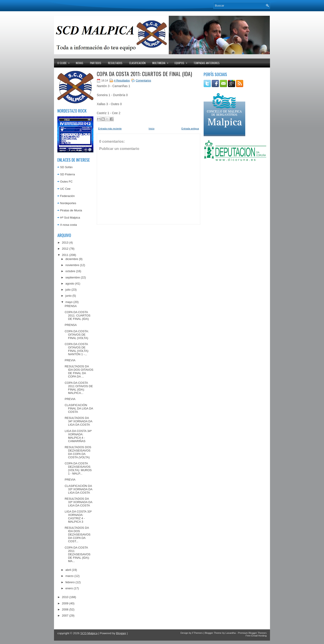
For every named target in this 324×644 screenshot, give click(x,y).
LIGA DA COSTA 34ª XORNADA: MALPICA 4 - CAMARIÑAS (78, 436)
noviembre (72, 265)
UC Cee (65, 189)
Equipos (182, 62)
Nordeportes (68, 203)
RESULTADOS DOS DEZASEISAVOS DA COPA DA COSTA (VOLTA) (78, 452)
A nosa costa (68, 225)
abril (68, 570)
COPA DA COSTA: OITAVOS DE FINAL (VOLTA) (77, 335)
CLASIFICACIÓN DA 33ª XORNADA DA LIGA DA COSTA (78, 489)
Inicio (152, 129)
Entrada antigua (190, 129)
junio (69, 296)
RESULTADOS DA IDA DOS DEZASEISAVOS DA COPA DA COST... (77, 534)
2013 (65, 243)
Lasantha (231, 633)
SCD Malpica (89, 633)
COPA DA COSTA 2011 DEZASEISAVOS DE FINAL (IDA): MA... (77, 554)
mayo (69, 302)
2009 (65, 603)
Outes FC (66, 182)
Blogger (121, 633)
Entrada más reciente (110, 129)
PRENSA (71, 306)
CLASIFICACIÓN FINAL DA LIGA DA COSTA (79, 408)
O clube (65, 62)
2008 (65, 609)
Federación (67, 196)
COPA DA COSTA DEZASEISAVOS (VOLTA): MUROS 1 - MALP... (78, 468)
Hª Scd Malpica (70, 218)
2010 (65, 597)
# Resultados (122, 81)
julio (68, 290)
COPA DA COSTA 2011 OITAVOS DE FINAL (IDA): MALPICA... (79, 388)
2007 (65, 616)
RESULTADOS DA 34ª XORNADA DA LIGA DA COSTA (78, 421)
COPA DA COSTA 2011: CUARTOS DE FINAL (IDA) (77, 315)
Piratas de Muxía (71, 210)
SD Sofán (66, 167)
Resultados (115, 63)
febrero (70, 582)
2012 (65, 249)
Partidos (96, 63)
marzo (70, 576)
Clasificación (137, 63)
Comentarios (143, 81)
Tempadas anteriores (207, 63)
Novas (80, 63)
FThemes (197, 633)
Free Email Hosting (256, 636)
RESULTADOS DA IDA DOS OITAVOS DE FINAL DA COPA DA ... (79, 371)
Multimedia (162, 62)
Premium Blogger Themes (252, 633)
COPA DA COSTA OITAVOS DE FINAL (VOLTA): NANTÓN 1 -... (77, 349)
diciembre (72, 259)
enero (69, 588)
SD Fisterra (67, 174)
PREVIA (70, 360)
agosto (70, 284)
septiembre (73, 277)
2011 (65, 255)
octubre (70, 271)
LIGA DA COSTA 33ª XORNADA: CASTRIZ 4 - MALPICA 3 (78, 517)
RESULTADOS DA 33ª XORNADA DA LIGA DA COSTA (78, 502)
